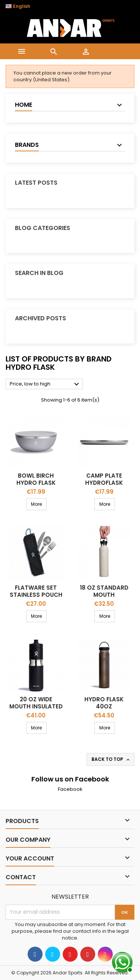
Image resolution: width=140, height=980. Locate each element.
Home (24, 105)
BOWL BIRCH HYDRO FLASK (36, 479)
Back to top (111, 759)
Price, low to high (45, 384)
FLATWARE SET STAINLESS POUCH (36, 591)
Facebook (70, 789)
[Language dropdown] (22, 6)
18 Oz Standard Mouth (104, 591)
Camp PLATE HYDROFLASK (104, 479)
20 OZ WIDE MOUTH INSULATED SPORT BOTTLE (36, 706)
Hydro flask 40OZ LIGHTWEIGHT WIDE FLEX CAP (104, 710)
